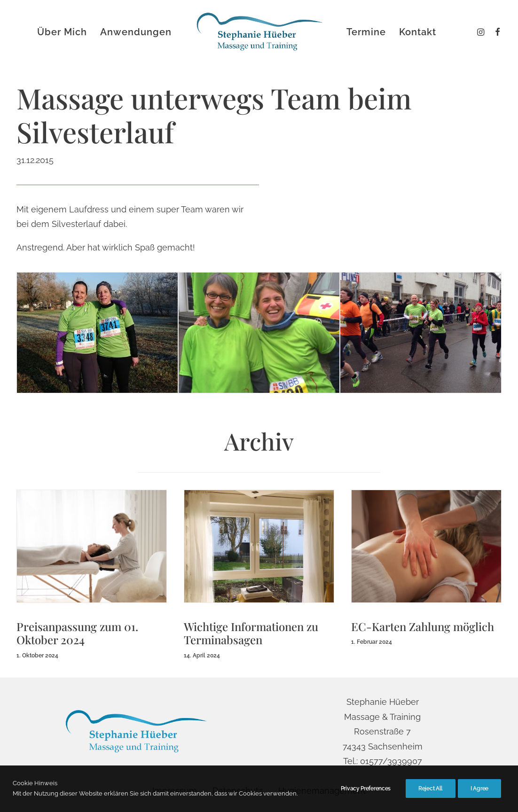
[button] (495, 32)
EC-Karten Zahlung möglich (423, 626)
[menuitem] (495, 32)
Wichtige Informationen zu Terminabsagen (251, 633)
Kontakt (418, 32)
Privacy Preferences (366, 793)
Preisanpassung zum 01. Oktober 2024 (77, 633)
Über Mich (62, 32)
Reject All (431, 793)
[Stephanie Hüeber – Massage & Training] (259, 32)
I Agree (479, 793)
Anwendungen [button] (136, 32)
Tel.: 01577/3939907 (383, 761)
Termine (366, 32)
